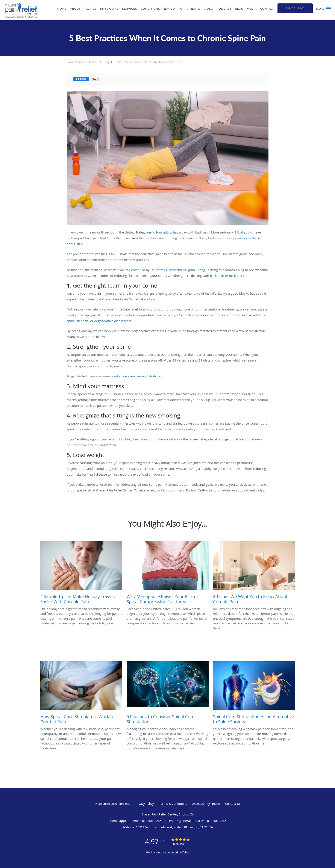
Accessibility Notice (206, 804)
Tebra (186, 852)
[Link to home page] (19, 10)
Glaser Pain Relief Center (82, 62)
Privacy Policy (144, 804)
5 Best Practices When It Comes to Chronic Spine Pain (148, 62)
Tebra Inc (123, 804)
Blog (106, 62)
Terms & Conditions (173, 804)
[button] (328, 9)
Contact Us (233, 804)
